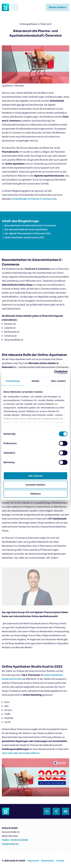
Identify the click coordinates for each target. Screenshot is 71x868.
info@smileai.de (10, 844)
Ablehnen (35, 494)
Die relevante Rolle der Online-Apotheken (26, 229)
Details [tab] (35, 381)
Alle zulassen (35, 476)
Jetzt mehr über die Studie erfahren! (21, 753)
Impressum (33, 861)
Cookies (60, 861)
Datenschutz (48, 861)
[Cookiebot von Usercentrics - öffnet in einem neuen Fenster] (54, 372)
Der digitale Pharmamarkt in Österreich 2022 (28, 233)
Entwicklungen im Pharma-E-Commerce (32, 199)
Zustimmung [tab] (13, 381)
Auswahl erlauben (35, 485)
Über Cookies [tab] (58, 381)
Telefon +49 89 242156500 (15, 840)
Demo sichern (57, 7)
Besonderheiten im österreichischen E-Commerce (30, 226)
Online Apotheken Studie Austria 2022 (24, 237)
